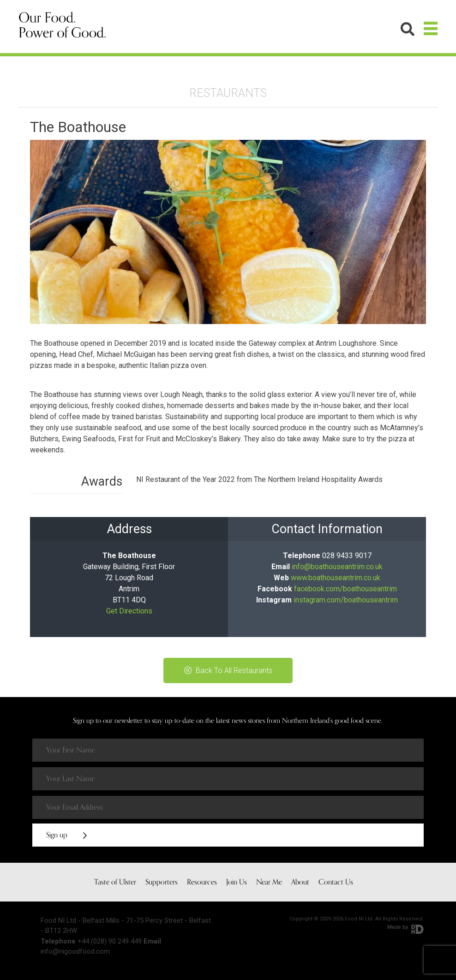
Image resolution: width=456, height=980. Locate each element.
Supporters (162, 882)
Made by (405, 927)
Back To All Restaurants (228, 670)
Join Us (237, 882)
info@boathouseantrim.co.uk (337, 567)
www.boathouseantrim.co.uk (336, 578)
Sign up (66, 835)
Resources (202, 882)
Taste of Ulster (115, 882)
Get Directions (129, 611)
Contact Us (336, 882)
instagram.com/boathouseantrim (346, 600)
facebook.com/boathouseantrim (345, 589)
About (300, 882)
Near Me (269, 882)
